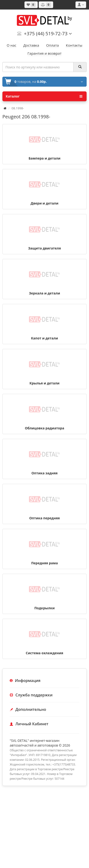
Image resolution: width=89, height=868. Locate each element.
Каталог (44, 96)
